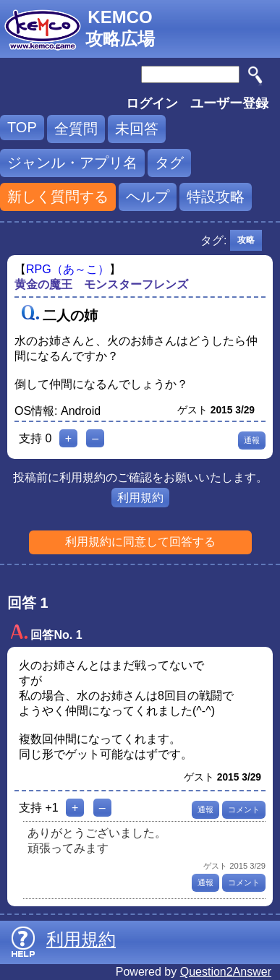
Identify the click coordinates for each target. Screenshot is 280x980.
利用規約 (140, 498)
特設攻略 (216, 197)
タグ (169, 163)
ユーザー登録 (229, 103)
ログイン (152, 103)
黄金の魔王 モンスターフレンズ (101, 284)
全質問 (76, 129)
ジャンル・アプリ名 (72, 163)
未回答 (137, 129)
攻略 (246, 240)
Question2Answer (226, 972)
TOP (22, 127)
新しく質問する (58, 197)
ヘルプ (148, 197)
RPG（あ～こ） (68, 269)
